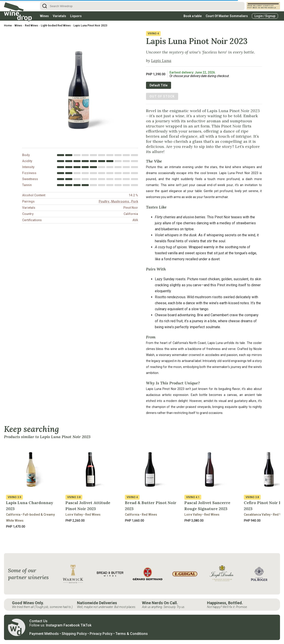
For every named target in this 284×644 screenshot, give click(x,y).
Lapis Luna (161, 61)
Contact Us (38, 621)
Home (8, 26)
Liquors (76, 16)
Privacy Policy (101, 634)
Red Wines (32, 26)
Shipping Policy (74, 634)
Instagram (54, 625)
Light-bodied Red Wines (56, 26)
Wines (44, 16)
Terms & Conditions (132, 634)
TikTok (86, 625)
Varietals (59, 16)
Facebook (72, 625)
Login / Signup (265, 16)
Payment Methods (44, 634)
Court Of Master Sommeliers (227, 16)
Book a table (193, 16)
